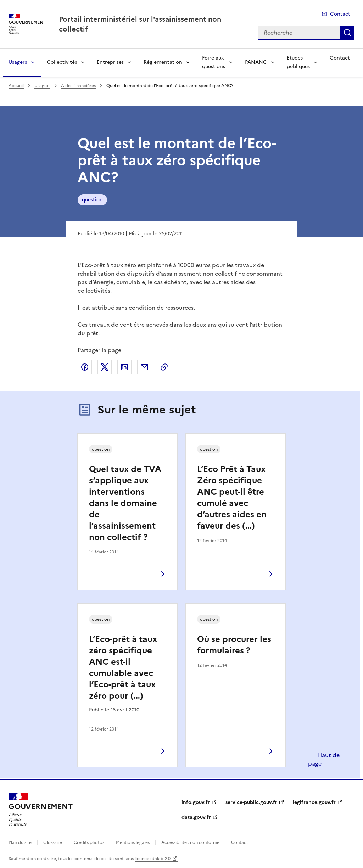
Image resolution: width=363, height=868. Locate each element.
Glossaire (53, 842)
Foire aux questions (214, 62)
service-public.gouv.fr (251, 802)
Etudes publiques (298, 62)
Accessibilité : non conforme (190, 842)
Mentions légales (133, 842)
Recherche (347, 33)
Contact (340, 14)
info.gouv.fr (196, 802)
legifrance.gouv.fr (314, 802)
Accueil (16, 86)
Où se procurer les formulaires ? (234, 645)
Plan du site (20, 842)
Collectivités (62, 62)
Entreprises (110, 62)
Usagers (18, 62)
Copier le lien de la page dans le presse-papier (164, 367)
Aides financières (78, 86)
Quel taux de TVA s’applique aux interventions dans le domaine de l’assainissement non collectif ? (125, 503)
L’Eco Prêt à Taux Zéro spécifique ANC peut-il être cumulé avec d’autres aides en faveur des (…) (232, 497)
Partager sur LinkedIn (124, 367)
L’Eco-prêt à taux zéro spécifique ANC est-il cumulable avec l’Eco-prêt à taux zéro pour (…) (123, 667)
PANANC (256, 62)
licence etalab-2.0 (153, 859)
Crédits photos (89, 842)
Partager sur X (105, 367)
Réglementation (163, 62)
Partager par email (144, 367)
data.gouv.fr (196, 817)
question (92, 200)
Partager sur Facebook (85, 367)
